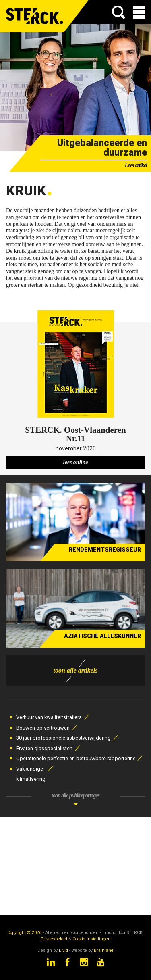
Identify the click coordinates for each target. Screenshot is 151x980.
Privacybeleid (54, 939)
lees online (76, 462)
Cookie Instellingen (92, 939)
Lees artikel (136, 165)
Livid (63, 950)
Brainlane (104, 950)
